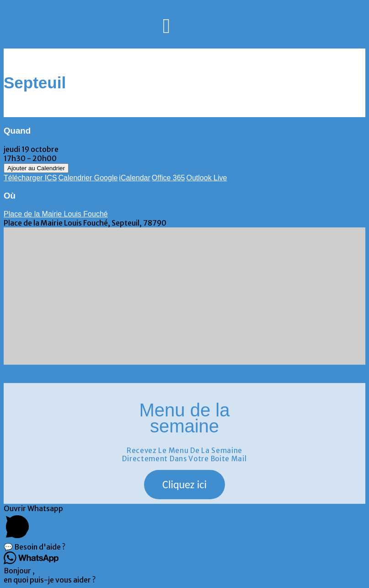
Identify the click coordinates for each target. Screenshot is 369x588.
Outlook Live (206, 178)
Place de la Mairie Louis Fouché (56, 214)
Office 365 (168, 178)
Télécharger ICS (30, 178)
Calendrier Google (88, 178)
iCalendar (134, 178)
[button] (184, 485)
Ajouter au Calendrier (36, 168)
